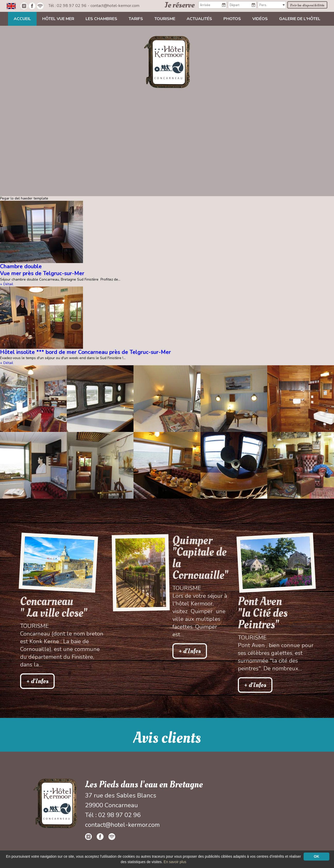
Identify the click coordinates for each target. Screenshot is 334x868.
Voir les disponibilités (307, 5)
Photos (232, 19)
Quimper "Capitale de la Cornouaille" (200, 558)
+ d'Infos (37, 681)
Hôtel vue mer (58, 19)
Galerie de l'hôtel (300, 19)
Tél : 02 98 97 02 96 (68, 6)
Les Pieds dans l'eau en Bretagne (144, 785)
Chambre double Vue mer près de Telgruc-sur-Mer (42, 270)
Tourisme (165, 19)
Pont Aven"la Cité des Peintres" (263, 613)
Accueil (22, 19)
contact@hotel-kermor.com (115, 6)
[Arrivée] (213, 5)
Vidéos (260, 19)
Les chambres (101, 19)
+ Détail (7, 284)
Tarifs (136, 19)
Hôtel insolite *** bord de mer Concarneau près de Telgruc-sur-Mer (85, 352)
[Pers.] (272, 5)
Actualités (199, 19)
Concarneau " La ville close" (54, 607)
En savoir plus (175, 862)
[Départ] (242, 5)
